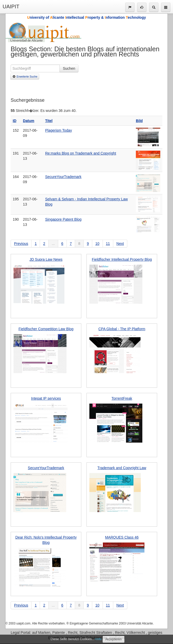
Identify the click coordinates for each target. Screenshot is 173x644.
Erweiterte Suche (25, 76)
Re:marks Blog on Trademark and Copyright (81, 153)
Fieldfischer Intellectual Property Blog (122, 259)
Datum (29, 121)
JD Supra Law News (46, 259)
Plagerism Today (59, 130)
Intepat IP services (46, 398)
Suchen (69, 68)
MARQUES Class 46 (122, 537)
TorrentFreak (122, 398)
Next (120, 244)
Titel (49, 121)
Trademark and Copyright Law (122, 468)
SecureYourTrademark (63, 177)
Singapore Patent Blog (63, 219)
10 (97, 244)
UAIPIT (11, 7)
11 (108, 244)
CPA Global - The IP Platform (122, 329)
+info (98, 639)
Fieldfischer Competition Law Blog (46, 329)
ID (15, 121)
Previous (21, 244)
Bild (139, 121)
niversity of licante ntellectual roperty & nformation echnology (86, 17)
